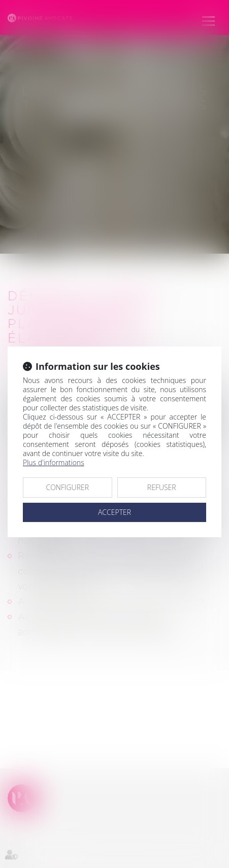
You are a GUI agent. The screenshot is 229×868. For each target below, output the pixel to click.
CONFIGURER (67, 487)
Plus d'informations (54, 462)
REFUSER (162, 487)
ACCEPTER (115, 512)
